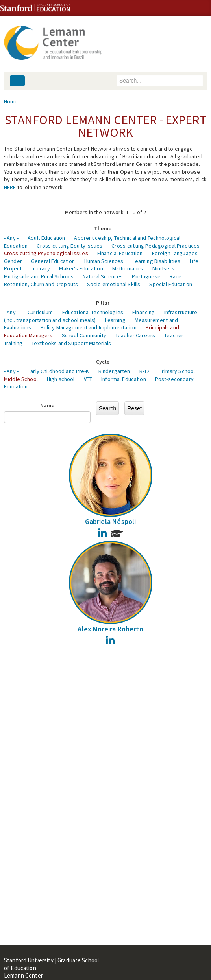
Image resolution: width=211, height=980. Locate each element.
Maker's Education (81, 268)
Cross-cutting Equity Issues (69, 246)
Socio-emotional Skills (114, 284)
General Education (53, 261)
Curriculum (40, 312)
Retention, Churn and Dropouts (41, 284)
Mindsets (163, 268)
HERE (10, 187)
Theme (103, 228)
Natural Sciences (103, 276)
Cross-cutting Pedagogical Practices (155, 246)
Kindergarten (114, 371)
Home (11, 101)
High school (61, 379)
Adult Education (46, 238)
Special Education (170, 284)
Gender (13, 261)
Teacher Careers (135, 335)
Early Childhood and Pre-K (58, 371)
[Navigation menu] (17, 81)
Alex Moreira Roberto (110, 629)
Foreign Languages (175, 253)
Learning (115, 320)
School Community (84, 335)
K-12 (145, 371)
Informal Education (124, 379)
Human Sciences (104, 261)
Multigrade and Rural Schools (39, 276)
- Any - (11, 238)
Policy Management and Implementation (89, 327)
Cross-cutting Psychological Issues (46, 253)
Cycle (103, 362)
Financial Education (120, 253)
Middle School (21, 379)
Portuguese (146, 276)
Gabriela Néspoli (111, 521)
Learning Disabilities (157, 261)
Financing (143, 312)
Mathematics (128, 268)
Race (176, 276)
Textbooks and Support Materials (71, 343)
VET (88, 379)
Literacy (40, 268)
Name (47, 405)
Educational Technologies (93, 312)
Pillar (103, 303)
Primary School (177, 371)
